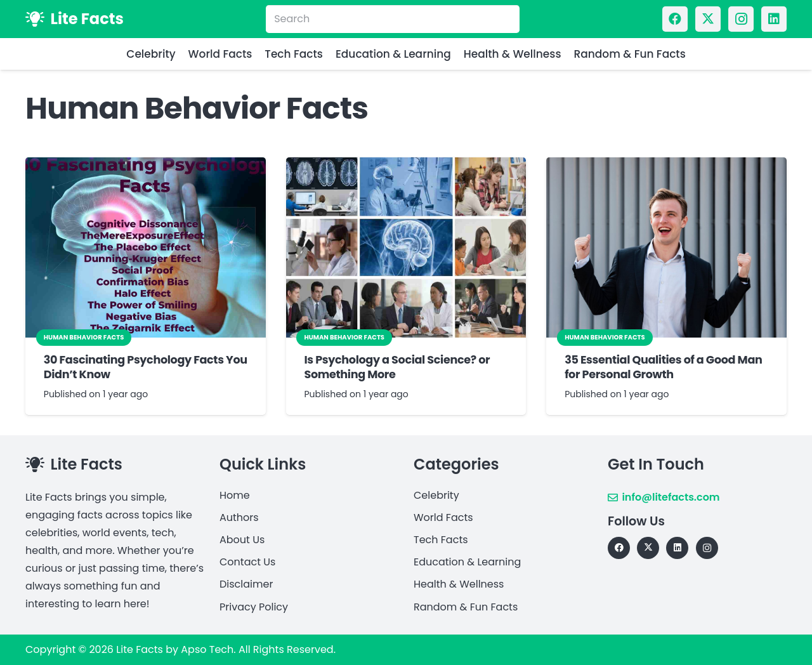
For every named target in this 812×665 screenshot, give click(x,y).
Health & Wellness (459, 584)
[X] (708, 19)
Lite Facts (140, 649)
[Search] (393, 19)
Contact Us (247, 562)
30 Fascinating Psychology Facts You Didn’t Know (146, 367)
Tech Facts (441, 540)
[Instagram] (741, 19)
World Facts (443, 517)
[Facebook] (675, 19)
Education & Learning (467, 562)
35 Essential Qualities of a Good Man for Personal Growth (663, 367)
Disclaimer (246, 584)
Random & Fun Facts (466, 607)
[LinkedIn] (774, 19)
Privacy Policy (254, 607)
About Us (242, 540)
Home (235, 495)
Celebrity (436, 495)
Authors (239, 517)
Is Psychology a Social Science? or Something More (397, 367)
